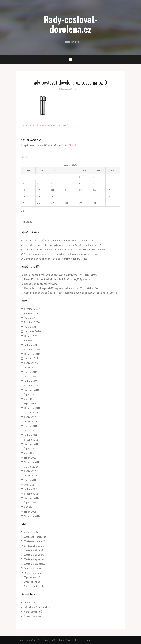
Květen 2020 (31, 340)
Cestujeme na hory (34, 555)
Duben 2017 (31, 476)
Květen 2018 (31, 417)
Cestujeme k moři (33, 550)
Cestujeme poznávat (35, 559)
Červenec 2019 (32, 354)
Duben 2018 (31, 422)
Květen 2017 (31, 471)
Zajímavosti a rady (34, 586)
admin (80, 89)
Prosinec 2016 (32, 494)
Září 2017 (29, 453)
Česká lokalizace (33, 616)
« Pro (24, 211)
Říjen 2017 (30, 449)
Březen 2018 (31, 426)
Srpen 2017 (30, 458)
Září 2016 (29, 507)
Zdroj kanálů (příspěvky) (37, 607)
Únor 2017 (30, 485)
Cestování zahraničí (35, 541)
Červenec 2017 (32, 462)
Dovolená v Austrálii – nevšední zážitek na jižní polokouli (61, 279)
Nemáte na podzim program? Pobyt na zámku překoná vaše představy (61, 254)
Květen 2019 (31, 363)
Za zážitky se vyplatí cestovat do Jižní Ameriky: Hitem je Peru (64, 275)
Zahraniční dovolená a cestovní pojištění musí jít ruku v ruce (56, 259)
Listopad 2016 (32, 498)
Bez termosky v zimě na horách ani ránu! (46, 125)
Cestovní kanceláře (34, 546)
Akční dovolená (32, 532)
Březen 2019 (31, 372)
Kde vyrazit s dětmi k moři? (102, 293)
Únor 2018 (30, 430)
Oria (69, 640)
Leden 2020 (30, 345)
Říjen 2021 (30, 318)
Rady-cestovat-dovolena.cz (71, 24)
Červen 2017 (31, 467)
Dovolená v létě (32, 568)
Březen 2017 (31, 480)
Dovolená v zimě (33, 573)
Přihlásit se (30, 602)
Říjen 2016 (30, 503)
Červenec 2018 (32, 408)
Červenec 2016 (32, 516)
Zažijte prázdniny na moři (45, 284)
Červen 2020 (31, 336)
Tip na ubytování (33, 577)
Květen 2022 (31, 313)
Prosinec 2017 (32, 440)
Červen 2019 (31, 358)
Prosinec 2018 (32, 386)
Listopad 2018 (32, 390)
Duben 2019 (31, 367)
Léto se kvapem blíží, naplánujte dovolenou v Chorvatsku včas (65, 288)
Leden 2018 (30, 435)
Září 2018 (29, 399)
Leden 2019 (30, 381)
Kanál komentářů (33, 612)
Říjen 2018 (30, 395)
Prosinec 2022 (32, 309)
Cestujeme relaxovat (35, 564)
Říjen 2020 (30, 327)
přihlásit (72, 145)
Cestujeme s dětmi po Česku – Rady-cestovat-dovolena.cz (56, 293)
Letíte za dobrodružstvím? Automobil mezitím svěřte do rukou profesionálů (64, 249)
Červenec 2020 (32, 331)
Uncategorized (32, 582)
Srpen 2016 (30, 512)
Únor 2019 (30, 376)
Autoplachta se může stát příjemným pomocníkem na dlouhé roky (59, 241)
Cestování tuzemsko (35, 537)
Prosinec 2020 (32, 322)
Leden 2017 (30, 489)
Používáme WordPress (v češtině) (37, 640)
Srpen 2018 (30, 403)
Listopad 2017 (32, 444)
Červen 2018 (31, 413)
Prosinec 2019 (32, 349)
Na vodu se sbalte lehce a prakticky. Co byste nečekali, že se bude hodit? (62, 245)
